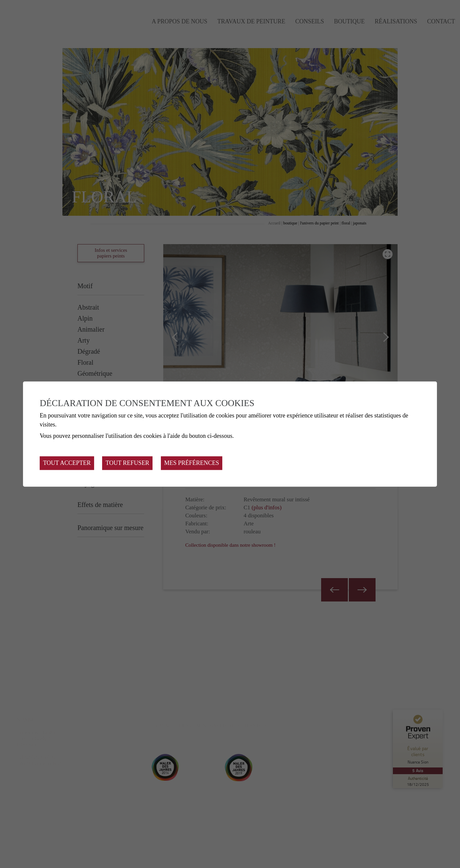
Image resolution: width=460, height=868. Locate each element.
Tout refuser (127, 463)
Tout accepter (67, 463)
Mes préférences (192, 463)
